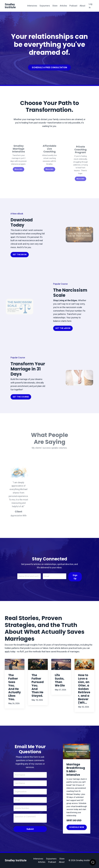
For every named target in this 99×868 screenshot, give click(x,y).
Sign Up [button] (75, 577)
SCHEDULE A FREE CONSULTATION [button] (49, 67)
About (82, 6)
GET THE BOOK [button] (20, 255)
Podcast (73, 6)
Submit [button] (30, 829)
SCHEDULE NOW (77, 827)
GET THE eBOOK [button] (63, 328)
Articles (63, 6)
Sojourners (45, 6)
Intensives (32, 6)
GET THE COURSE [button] (21, 397)
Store (55, 6)
